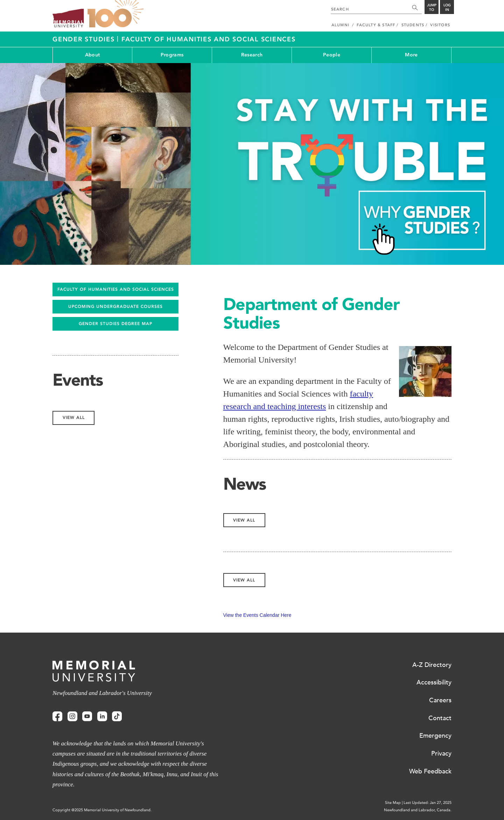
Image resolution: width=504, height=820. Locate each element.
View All (244, 520)
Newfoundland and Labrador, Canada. (418, 810)
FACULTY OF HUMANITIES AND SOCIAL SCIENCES (116, 289)
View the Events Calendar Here (257, 615)
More (411, 55)
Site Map (393, 803)
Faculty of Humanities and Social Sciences (209, 39)
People (332, 55)
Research (252, 55)
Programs (172, 55)
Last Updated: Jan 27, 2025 (428, 803)
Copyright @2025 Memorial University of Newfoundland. (102, 810)
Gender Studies (85, 39)
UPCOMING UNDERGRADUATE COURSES (115, 306)
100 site (115, 14)
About (92, 55)
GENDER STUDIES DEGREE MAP (115, 324)
